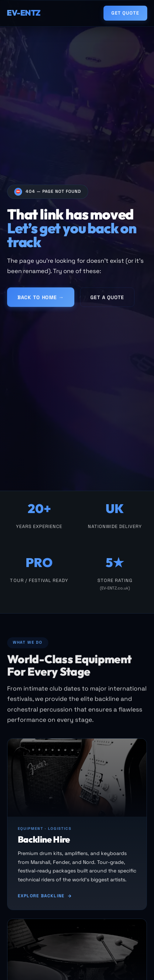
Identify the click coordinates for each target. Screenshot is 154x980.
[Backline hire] (77, 825)
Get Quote (125, 13)
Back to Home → (41, 299)
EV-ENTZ (24, 13)
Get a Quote (107, 299)
